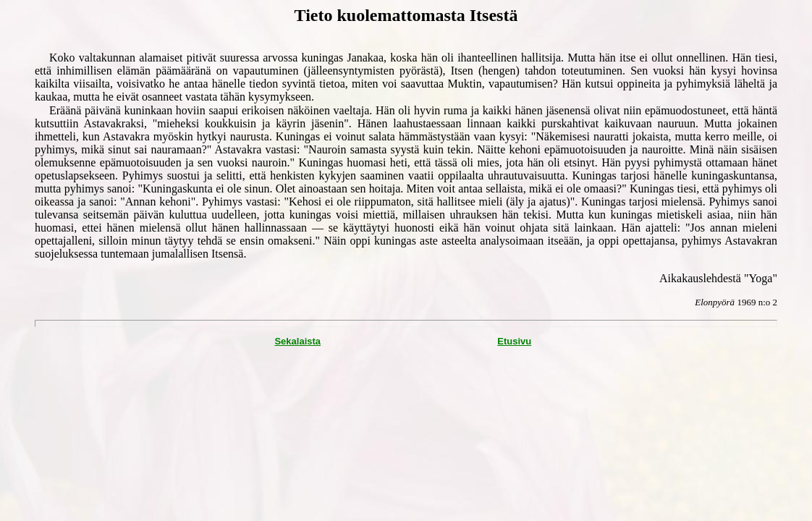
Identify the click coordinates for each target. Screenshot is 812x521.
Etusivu (514, 341)
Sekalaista (297, 341)
